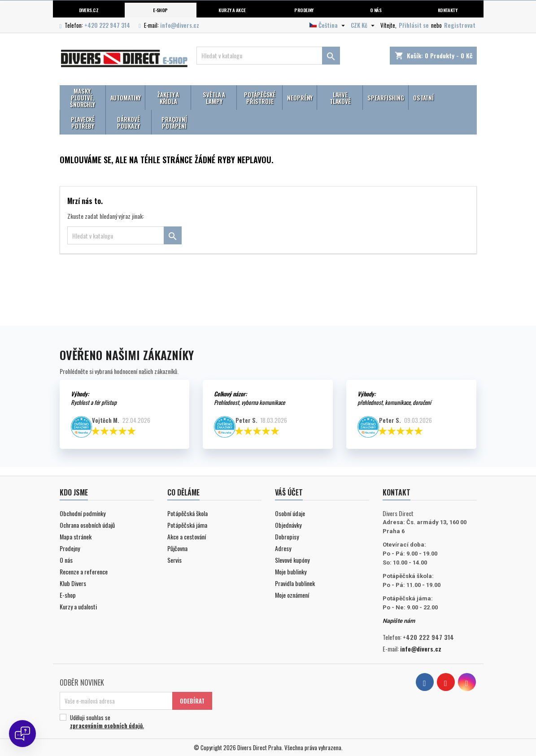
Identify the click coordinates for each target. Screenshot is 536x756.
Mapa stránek (76, 537)
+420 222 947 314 (107, 25)
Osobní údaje (290, 513)
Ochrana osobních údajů (87, 525)
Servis (174, 560)
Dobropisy (287, 537)
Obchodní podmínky (83, 513)
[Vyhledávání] (268, 56)
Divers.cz (89, 10)
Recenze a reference (84, 571)
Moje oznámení (292, 595)
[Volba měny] (364, 25)
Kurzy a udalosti (78, 606)
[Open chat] (22, 734)
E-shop (160, 10)
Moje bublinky (291, 571)
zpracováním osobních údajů (106, 726)
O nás (376, 10)
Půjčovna (177, 548)
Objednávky (288, 525)
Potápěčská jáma (187, 525)
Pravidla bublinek (295, 583)
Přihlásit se (414, 25)
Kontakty (448, 10)
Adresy (283, 548)
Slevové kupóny (292, 560)
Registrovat (460, 25)
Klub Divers (73, 583)
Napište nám (399, 621)
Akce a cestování (187, 537)
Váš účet (289, 492)
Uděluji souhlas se (135, 721)
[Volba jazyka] (328, 25)
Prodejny (304, 10)
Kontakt (397, 492)
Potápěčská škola (187, 513)
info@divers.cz (180, 25)
